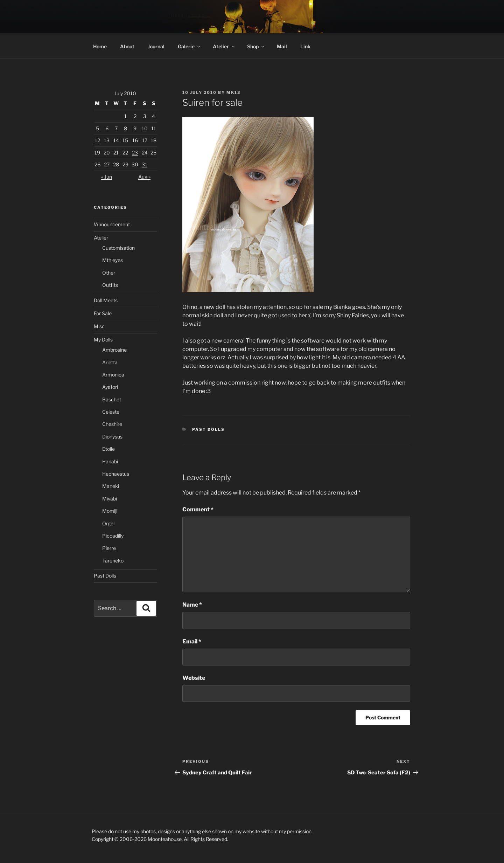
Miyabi (110, 499)
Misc (99, 326)
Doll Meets (106, 300)
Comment (198, 509)
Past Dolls (208, 429)
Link (305, 46)
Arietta (110, 362)
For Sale (103, 313)
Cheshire (112, 424)
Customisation (118, 248)
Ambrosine (114, 350)
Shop (256, 46)
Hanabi (110, 461)
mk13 (233, 92)
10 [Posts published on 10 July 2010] (145, 128)
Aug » (144, 177)
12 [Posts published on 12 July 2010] (97, 140)
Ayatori (110, 387)
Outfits (110, 285)
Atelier (224, 46)
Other (109, 273)
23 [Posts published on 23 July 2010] (135, 153)
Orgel (108, 523)
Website (194, 678)
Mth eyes (113, 260)
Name (192, 605)
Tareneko (113, 561)
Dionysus (112, 437)
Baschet (112, 399)
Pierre (109, 548)
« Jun (107, 177)
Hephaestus (116, 474)
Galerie (190, 46)
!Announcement (112, 224)
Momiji (110, 511)
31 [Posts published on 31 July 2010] (145, 164)
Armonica (113, 375)
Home (100, 46)
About (127, 46)
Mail (282, 46)
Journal (156, 46)
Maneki (111, 486)
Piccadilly (113, 536)
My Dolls (103, 340)
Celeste (111, 412)
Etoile (108, 449)
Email (192, 641)
